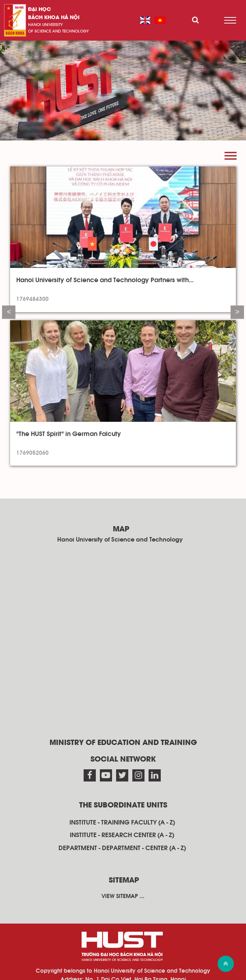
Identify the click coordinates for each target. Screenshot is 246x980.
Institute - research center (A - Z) (122, 835)
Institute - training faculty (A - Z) (122, 822)
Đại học (39, 10)
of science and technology (58, 31)
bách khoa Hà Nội (54, 18)
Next (237, 312)
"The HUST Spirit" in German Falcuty (69, 434)
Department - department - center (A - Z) (122, 848)
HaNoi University (45, 25)
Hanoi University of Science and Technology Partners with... (105, 280)
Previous (9, 312)
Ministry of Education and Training (123, 743)
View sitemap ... (123, 896)
